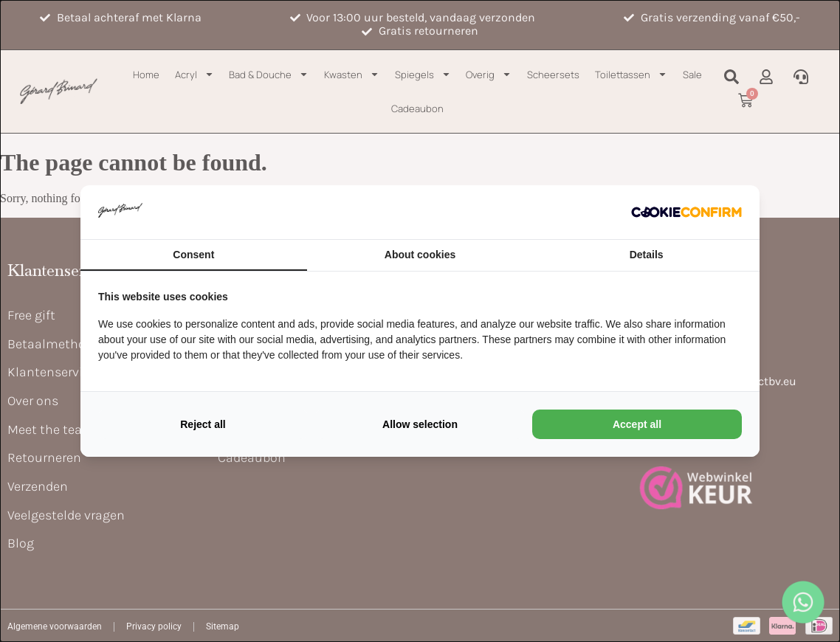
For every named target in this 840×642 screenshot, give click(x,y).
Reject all (203, 424)
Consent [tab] (193, 255)
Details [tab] (647, 255)
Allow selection (420, 424)
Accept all (637, 424)
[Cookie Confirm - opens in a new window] (686, 212)
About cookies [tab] (420, 255)
